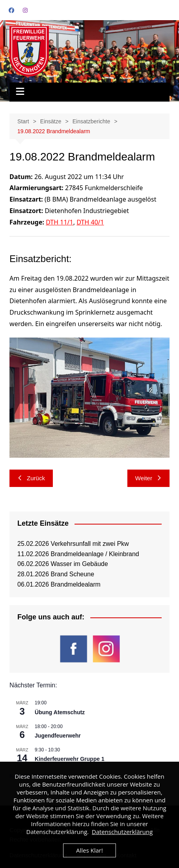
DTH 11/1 (60, 222)
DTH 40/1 (90, 222)
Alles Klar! (89, 850)
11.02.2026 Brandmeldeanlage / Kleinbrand (78, 554)
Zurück (31, 478)
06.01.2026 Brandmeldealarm (59, 584)
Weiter (148, 478)
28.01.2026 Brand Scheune (56, 574)
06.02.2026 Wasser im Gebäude (63, 564)
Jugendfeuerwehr (58, 736)
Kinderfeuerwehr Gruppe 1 (70, 759)
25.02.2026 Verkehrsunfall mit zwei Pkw (73, 544)
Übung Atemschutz (60, 712)
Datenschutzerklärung (122, 832)
